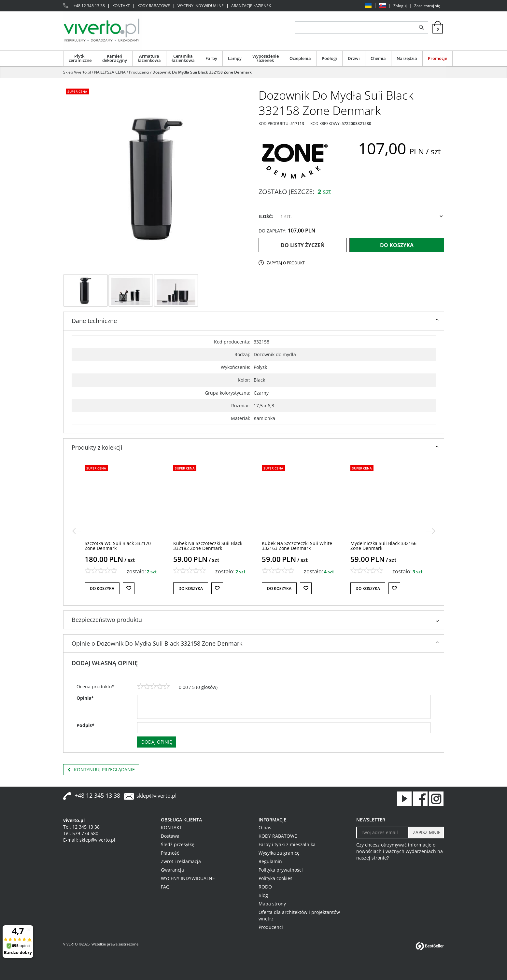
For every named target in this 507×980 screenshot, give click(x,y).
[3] (153, 687)
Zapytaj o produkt (286, 263)
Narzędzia (407, 58)
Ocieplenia (300, 58)
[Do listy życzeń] (129, 588)
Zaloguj (400, 6)
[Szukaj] (422, 28)
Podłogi (329, 58)
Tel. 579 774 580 (81, 833)
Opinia (85, 698)
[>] (431, 531)
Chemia (378, 58)
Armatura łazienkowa (149, 58)
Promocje (437, 58)
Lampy (235, 58)
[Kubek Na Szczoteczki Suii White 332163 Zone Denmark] (386, 546)
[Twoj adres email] (383, 833)
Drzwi (354, 58)
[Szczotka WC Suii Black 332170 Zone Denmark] (206, 546)
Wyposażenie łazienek (266, 58)
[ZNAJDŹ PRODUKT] (355, 28)
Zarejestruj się (427, 6)
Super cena (77, 91)
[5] (166, 687)
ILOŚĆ (266, 216)
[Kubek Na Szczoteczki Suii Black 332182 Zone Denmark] (296, 546)
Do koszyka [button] (102, 588)
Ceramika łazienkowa (183, 58)
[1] (140, 687)
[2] (147, 687)
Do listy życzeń (303, 245)
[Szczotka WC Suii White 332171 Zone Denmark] (118, 546)
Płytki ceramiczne (80, 58)
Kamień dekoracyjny (115, 58)
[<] (77, 531)
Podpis (85, 725)
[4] (160, 687)
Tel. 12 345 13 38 (81, 827)
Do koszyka (397, 245)
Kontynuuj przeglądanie (101, 770)
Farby (211, 58)
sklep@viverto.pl (156, 796)
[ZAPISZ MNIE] (426, 833)
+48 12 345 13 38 (89, 6)
